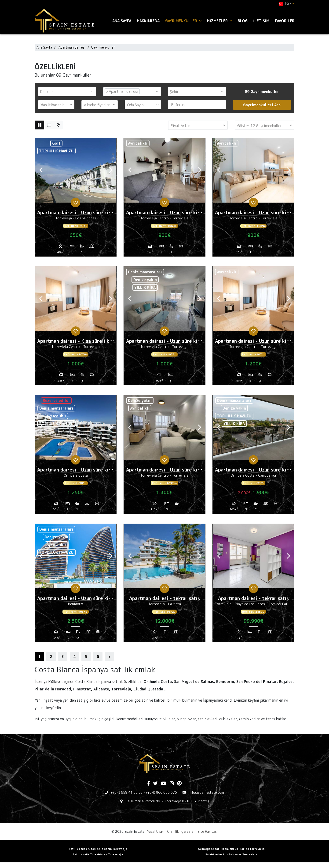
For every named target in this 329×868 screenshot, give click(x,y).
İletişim (261, 21)
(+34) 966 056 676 (162, 792)
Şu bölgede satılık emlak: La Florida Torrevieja (231, 849)
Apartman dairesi (72, 47)
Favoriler (285, 21)
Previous (41, 170)
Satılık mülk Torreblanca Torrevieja (98, 854)
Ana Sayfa (122, 21)
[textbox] (68, 92)
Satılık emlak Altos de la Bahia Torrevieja (98, 849)
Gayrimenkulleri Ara (262, 105)
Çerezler (188, 831)
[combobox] (67, 92)
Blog (243, 21)
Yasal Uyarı (156, 831)
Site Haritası (208, 831)
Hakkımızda (148, 21)
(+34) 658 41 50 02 (127, 792)
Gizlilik (173, 831)
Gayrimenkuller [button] (183, 21)
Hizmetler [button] (220, 21)
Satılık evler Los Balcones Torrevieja (231, 854)
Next (110, 170)
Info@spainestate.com (206, 792)
